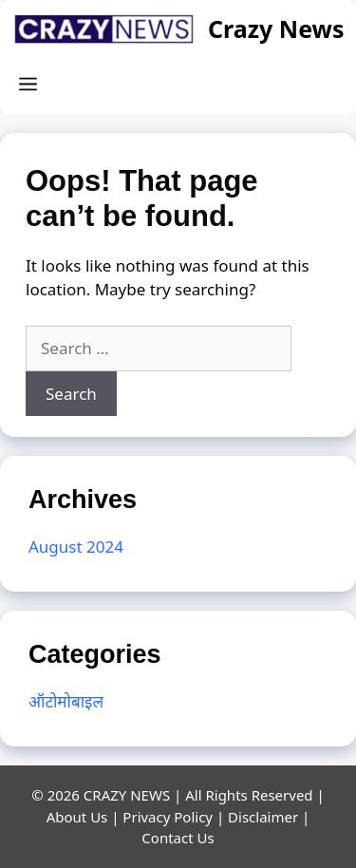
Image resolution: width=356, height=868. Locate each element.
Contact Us (178, 838)
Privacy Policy (168, 817)
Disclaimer (263, 817)
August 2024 (76, 547)
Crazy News (276, 28)
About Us (77, 817)
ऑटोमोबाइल (66, 701)
